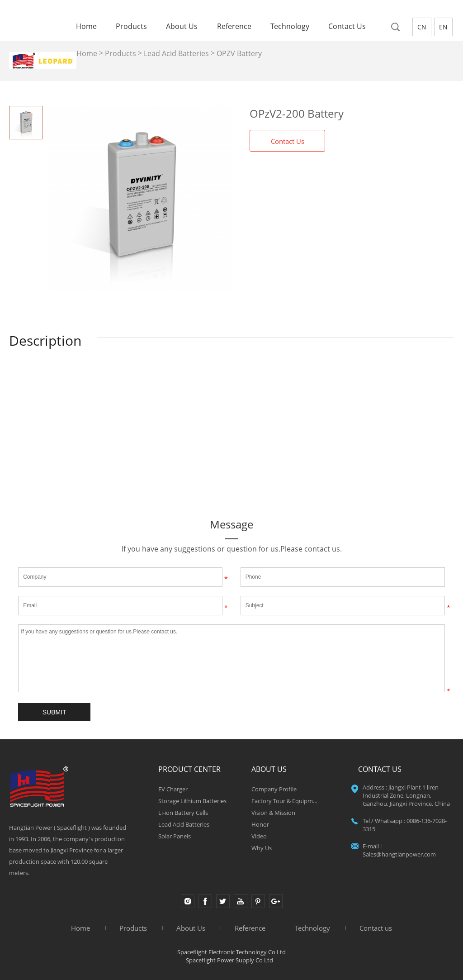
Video (259, 836)
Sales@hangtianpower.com (399, 854)
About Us (182, 27)
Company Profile (274, 789)
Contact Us (288, 141)
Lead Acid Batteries (176, 53)
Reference (234, 27)
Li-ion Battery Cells (183, 813)
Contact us (347, 27)
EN (443, 27)
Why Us (262, 848)
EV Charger (173, 789)
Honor (260, 824)
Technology (290, 27)
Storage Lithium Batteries (192, 801)
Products (131, 27)
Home (86, 27)
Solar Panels (175, 836)
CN (422, 27)
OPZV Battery (239, 53)
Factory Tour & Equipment (286, 801)
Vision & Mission (273, 813)
